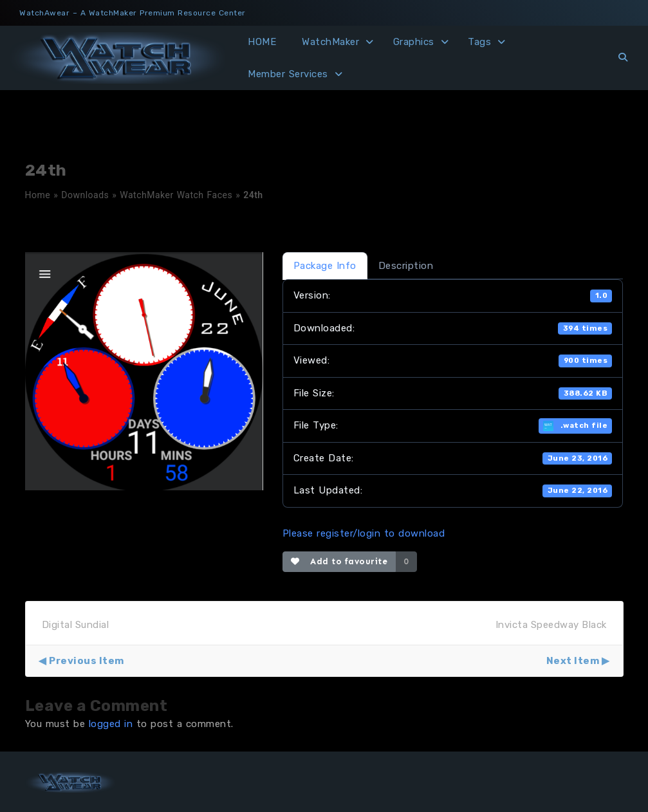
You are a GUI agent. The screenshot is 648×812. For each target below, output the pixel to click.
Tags (479, 42)
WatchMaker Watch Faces (176, 195)
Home (38, 195)
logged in (111, 724)
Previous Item (87, 661)
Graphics (414, 42)
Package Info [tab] (325, 266)
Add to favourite (339, 561)
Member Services (288, 74)
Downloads (85, 195)
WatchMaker (330, 42)
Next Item (573, 661)
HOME (262, 42)
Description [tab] (406, 266)
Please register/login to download (364, 533)
